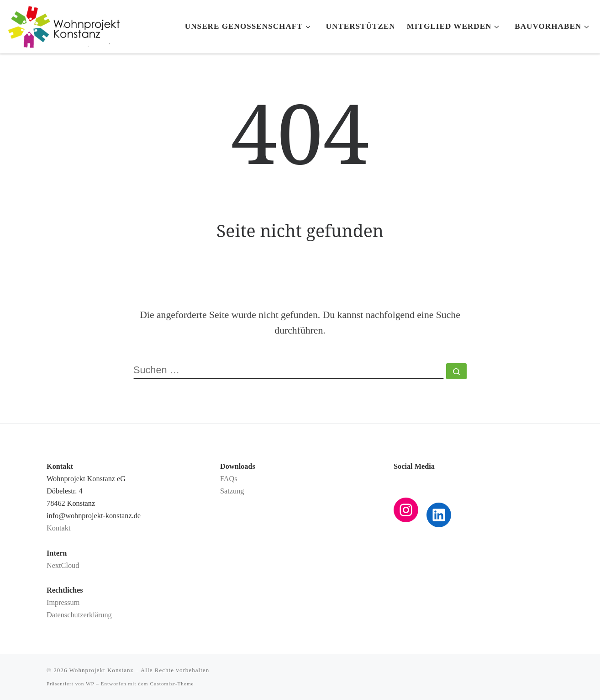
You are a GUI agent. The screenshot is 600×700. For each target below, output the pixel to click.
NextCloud (63, 566)
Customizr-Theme (172, 684)
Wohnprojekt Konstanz (102, 670)
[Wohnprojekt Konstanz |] (64, 24)
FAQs (229, 479)
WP (90, 684)
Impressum (63, 603)
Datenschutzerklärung (79, 615)
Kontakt (58, 528)
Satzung (232, 491)
